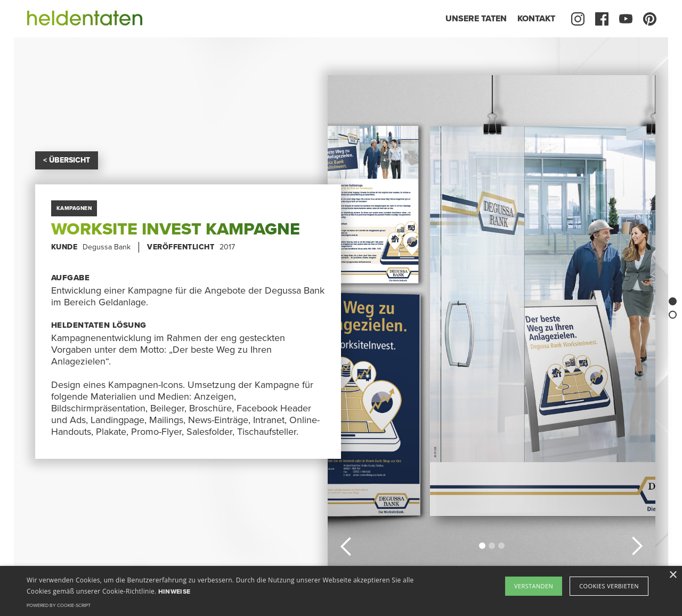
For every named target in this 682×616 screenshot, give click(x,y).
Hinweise (174, 591)
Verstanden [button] (534, 586)
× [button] (673, 575)
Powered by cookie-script (59, 606)
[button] (346, 545)
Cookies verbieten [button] (609, 586)
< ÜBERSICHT (67, 160)
